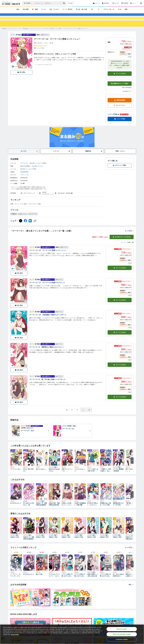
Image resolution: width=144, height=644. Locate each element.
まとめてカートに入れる (122, 244)
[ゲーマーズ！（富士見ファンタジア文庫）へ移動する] (53, 36)
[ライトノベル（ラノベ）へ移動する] (36, 36)
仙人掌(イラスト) (37, 173)
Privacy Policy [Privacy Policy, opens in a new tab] (15, 635)
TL (98, 9)
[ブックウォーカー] (11, 3)
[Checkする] (31, 74)
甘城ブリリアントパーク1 (67, 477)
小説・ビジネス (54, 9)
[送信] (64, 3)
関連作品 (94, 158)
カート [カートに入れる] (120, 275)
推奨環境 (69, 200)
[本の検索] (28, 3)
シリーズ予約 (113, 122)
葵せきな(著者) (25, 173)
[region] (72, 634)
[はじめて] (116, 3)
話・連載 (35, 9)
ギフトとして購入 (120, 173)
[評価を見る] (40, 54)
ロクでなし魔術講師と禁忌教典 (118, 477)
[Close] (141, 634)
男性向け (14, 221)
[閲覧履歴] (125, 3)
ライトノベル (25, 182)
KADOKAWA (24, 179)
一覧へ (131, 592)
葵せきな (40, 50)
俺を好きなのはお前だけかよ (54, 477)
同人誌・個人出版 (81, 9)
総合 (18, 9)
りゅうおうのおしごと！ (80, 477)
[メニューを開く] (141, 3)
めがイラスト (23, 221)
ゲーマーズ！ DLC (15, 476)
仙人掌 (51, 50)
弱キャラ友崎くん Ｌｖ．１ (131, 477)
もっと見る (129, 238)
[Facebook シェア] (25, 228)
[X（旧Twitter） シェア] (21, 228)
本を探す (71, 3)
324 (22, 191)
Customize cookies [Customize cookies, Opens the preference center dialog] (122, 639)
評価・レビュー (120, 158)
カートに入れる (120, 81)
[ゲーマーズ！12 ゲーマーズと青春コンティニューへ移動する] (76, 36)
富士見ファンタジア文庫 (28, 176)
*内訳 (130, 64)
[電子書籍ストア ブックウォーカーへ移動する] (9, 36)
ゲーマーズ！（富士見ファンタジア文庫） (34, 170)
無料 (126, 9)
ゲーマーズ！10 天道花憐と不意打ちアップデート (48, 322)
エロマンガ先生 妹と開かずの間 (93, 477)
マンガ (43, 9)
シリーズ (62, 158)
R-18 (120, 9)
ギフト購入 (112, 168)
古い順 (123, 250)
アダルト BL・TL (109, 9)
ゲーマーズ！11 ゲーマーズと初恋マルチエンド (47, 290)
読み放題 (26, 9)
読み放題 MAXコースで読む (120, 91)
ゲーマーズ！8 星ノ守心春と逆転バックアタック (47, 387)
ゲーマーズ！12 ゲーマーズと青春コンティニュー (48, 258)
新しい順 (130, 250)
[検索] (64, 3)
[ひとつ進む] (83, 417)
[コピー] (35, 228)
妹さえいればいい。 (41, 476)
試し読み (21, 79)
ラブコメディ (33, 211)
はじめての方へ (120, 113)
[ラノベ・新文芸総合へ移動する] (23, 36)
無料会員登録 (120, 107)
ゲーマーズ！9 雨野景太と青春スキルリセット (47, 354)
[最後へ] (89, 417)
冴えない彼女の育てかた (29, 477)
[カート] (133, 3)
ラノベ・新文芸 (67, 9)
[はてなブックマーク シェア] (30, 228)
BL (92, 9)
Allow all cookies (122, 629)
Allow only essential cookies (122, 634)
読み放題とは (127, 98)
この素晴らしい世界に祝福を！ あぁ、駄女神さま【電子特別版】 (105, 477)
